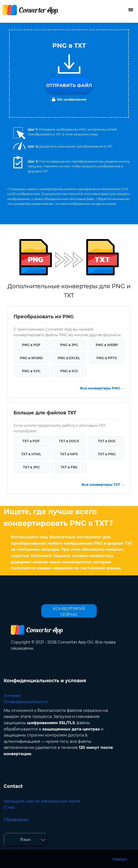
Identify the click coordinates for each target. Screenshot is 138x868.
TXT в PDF (31, 441)
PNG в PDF (31, 345)
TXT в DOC (107, 441)
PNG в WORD (31, 358)
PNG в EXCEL (69, 358)
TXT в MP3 (69, 454)
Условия (12, 696)
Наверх (120, 859)
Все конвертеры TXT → (103, 485)
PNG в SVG (31, 371)
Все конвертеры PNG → (102, 388)
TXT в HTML (31, 454)
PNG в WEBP (107, 345)
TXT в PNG (107, 454)
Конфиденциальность (26, 702)
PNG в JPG (69, 345)
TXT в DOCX (69, 441)
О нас (9, 807)
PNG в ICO (69, 371)
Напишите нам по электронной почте (42, 801)
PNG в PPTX (107, 358)
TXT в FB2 (69, 467)
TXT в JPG (31, 467)
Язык (25, 840)
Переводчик (16, 820)
